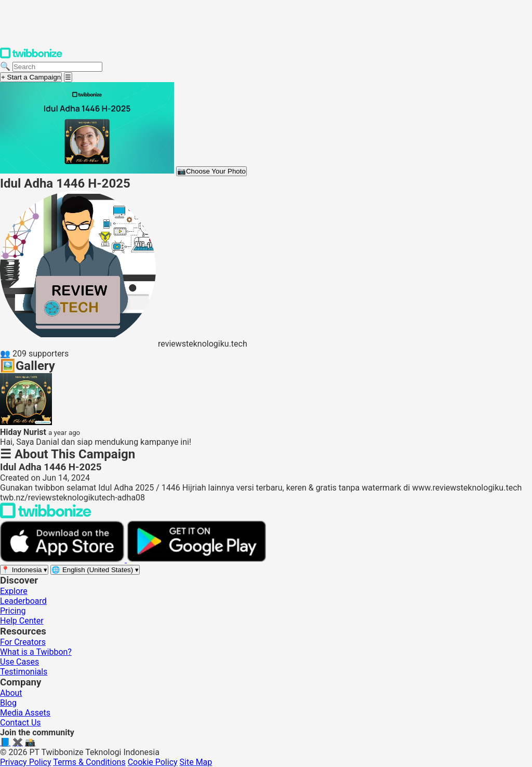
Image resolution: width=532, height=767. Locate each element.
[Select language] (95, 570)
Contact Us (21, 723)
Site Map (196, 762)
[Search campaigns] (57, 67)
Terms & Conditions (89, 762)
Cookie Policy (153, 762)
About (11, 693)
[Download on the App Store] (63, 559)
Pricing (13, 611)
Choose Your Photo (211, 171)
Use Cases (19, 662)
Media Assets (25, 713)
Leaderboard (23, 601)
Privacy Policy (26, 762)
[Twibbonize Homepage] (31, 56)
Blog (8, 703)
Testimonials (24, 672)
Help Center (22, 621)
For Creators (23, 642)
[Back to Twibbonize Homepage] (46, 516)
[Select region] (24, 570)
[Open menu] (68, 77)
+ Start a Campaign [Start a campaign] (31, 77)
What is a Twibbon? (36, 652)
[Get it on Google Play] (196, 559)
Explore (14, 591)
